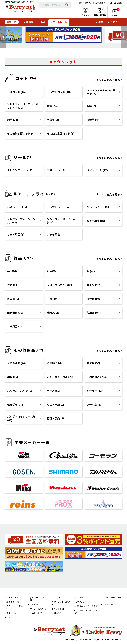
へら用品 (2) (14, 326)
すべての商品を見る (108, 80)
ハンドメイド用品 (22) (60, 377)
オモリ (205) (94, 285)
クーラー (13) (95, 391)
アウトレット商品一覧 (16, 607)
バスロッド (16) (16, 92)
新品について (58, 597)
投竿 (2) (91, 106)
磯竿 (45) (52, 106)
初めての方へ (85, 3)
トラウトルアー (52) (59, 207)
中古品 (30, 22)
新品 (43, 22)
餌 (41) (91, 271)
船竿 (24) (13, 120)
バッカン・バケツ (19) (20, 391)
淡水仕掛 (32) (15, 313)
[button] (3, 37)
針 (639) (52, 271)
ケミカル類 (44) (16, 363)
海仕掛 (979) (94, 299)
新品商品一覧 (13, 602)
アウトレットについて (61, 603)
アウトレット (60, 22)
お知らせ (115, 22)
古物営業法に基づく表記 (87, 606)
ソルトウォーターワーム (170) (61, 221)
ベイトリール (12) (97, 170)
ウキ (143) (13, 285)
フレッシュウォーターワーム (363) (23, 221)
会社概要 (79, 597)
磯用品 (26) (54, 313)
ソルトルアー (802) (98, 207)
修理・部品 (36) (56, 418)
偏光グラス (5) (16, 404)
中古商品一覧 (13, 597)
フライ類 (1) (54, 234)
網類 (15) (13, 377)
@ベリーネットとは (38, 599)
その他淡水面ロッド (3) (61, 133)
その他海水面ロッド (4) (21, 133)
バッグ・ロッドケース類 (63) (21, 418)
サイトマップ (109, 604)
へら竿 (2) (53, 120)
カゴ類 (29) (14, 299)
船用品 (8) (93, 313)
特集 (101, 22)
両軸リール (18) (56, 170)
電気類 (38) (93, 363)
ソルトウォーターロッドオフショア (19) (23, 106)
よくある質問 (116, 3)
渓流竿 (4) (93, 120)
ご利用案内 (100, 3)
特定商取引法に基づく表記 (87, 612)
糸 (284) (12, 271)
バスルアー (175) (17, 207)
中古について (36, 613)
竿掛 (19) (52, 299)
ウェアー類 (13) (56, 404)
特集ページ (12, 613)
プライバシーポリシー (112, 599)
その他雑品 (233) (97, 377)
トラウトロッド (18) (59, 92)
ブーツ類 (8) (94, 404)
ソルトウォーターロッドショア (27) (102, 92)
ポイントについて (38, 609)
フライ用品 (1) (16, 234)
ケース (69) (54, 391)
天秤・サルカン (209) (60, 285)
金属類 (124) (54, 363)
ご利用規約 (80, 602)
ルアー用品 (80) (96, 221)
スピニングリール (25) (20, 170)
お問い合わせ (58, 613)
